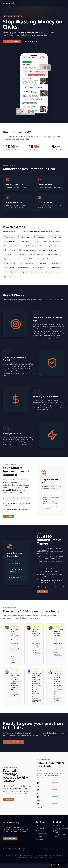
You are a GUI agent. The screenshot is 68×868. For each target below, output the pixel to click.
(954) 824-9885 (59, 825)
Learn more (8, 799)
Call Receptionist (41, 834)
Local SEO (39, 836)
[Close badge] (65, 865)
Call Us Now (31, 42)
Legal (64, 849)
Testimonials (40, 839)
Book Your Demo (12, 42)
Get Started (42, 591)
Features (39, 825)
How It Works (40, 828)
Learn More (8, 517)
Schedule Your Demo (13, 742)
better (11, 3)
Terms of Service (55, 849)
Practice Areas (40, 831)
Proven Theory (20, 850)
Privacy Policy (45, 849)
